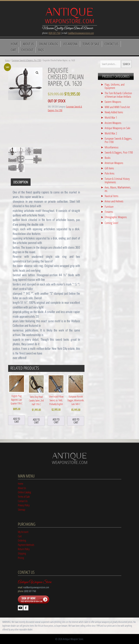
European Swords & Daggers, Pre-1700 (26, 60)
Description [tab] (21, 182)
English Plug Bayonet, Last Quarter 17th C (17, 393)
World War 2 (111, 133)
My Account (23, 532)
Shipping (22, 553)
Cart (13, 50)
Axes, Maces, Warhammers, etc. (118, 189)
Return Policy (24, 549)
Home (14, 44)
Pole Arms (110, 173)
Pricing (21, 558)
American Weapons (114, 163)
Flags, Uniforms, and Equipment (115, 86)
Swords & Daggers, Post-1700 (119, 152)
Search (126, 64)
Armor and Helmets (114, 201)
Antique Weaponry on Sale (117, 128)
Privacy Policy (24, 505)
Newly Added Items (114, 112)
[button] (37, 73)
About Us (29, 44)
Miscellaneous (112, 147)
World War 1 (111, 117)
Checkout (27, 50)
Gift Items (109, 168)
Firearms (109, 212)
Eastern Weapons (113, 102)
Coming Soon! (111, 223)
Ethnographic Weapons (116, 217)
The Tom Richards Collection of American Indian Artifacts (118, 95)
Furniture (109, 207)
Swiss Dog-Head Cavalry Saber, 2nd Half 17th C (36, 393)
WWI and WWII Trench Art (117, 107)
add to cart (17, 420)
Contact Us (111, 44)
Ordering (22, 540)
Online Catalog (49, 44)
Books (108, 158)
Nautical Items (111, 196)
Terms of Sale (91, 44)
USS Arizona (70, 44)
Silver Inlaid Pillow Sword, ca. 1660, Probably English (56, 393)
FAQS (41, 50)
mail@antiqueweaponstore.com (81, 33)
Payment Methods (26, 545)
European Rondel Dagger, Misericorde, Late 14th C (76, 393)
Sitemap (22, 509)
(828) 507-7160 (54, 33)
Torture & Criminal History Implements (117, 180)
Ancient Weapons (113, 123)
